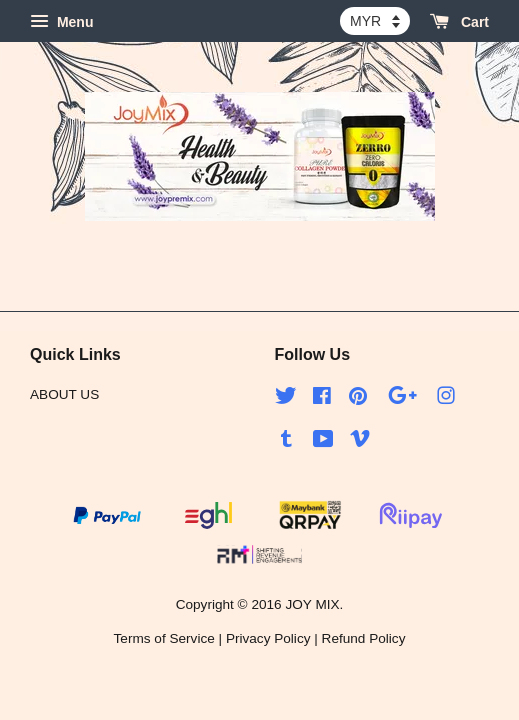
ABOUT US (64, 394)
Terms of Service (164, 638)
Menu (61, 22)
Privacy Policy (268, 638)
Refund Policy (364, 638)
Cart (459, 22)
